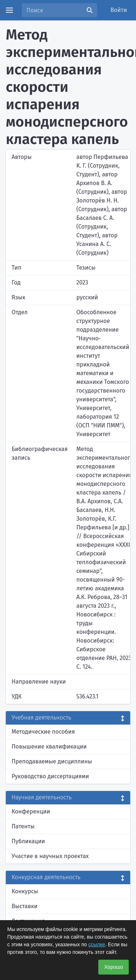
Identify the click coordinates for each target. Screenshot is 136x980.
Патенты (23, 826)
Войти (119, 10)
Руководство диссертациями (50, 776)
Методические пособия (43, 732)
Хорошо (114, 967)
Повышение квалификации (49, 747)
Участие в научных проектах (50, 856)
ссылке (96, 944)
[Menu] (9, 10)
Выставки (24, 906)
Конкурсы (25, 891)
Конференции (31, 811)
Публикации (28, 841)
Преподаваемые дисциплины (52, 761)
